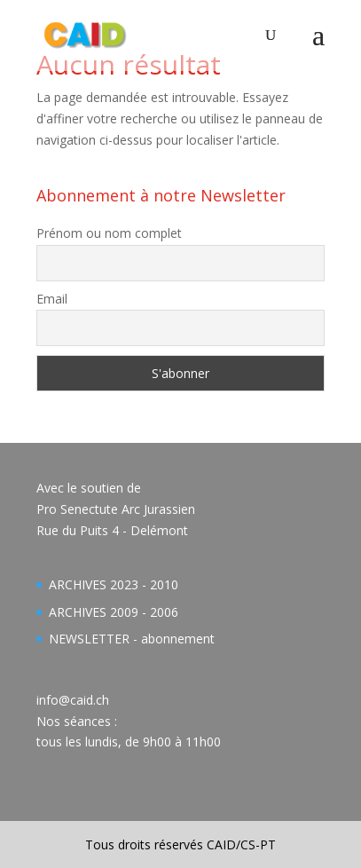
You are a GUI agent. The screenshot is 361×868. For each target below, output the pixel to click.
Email (52, 299)
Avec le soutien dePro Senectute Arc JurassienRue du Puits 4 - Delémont (116, 509)
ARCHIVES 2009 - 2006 (114, 612)
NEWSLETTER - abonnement (132, 639)
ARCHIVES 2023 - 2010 (114, 584)
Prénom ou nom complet (109, 233)
